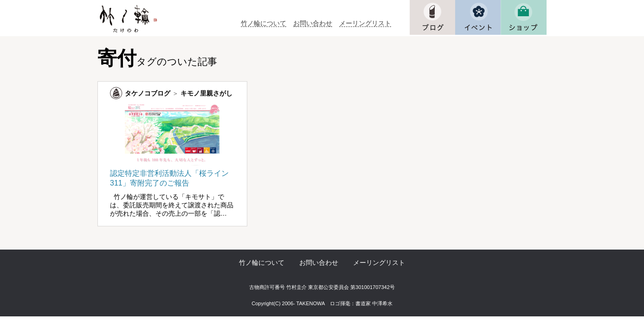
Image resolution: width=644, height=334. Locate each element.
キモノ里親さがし (206, 93)
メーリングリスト (365, 23)
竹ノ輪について (264, 23)
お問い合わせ (313, 23)
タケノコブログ (148, 93)
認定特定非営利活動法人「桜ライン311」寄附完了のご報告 (172, 174)
